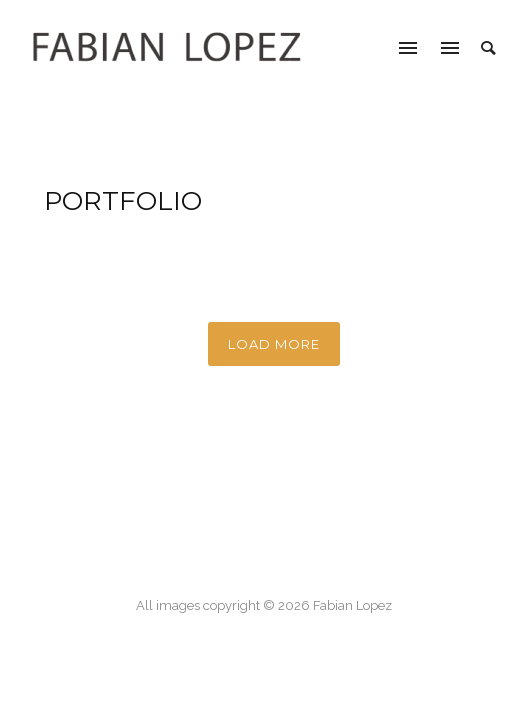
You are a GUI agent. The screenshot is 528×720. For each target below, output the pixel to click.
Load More (274, 344)
